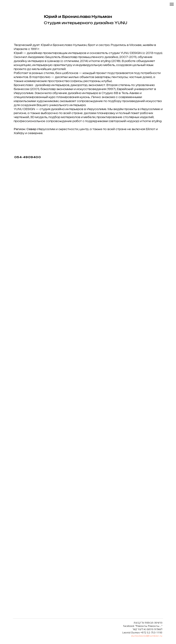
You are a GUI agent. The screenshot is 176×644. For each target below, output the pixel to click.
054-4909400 (28, 157)
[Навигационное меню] (172, 4)
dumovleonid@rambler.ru (147, 636)
